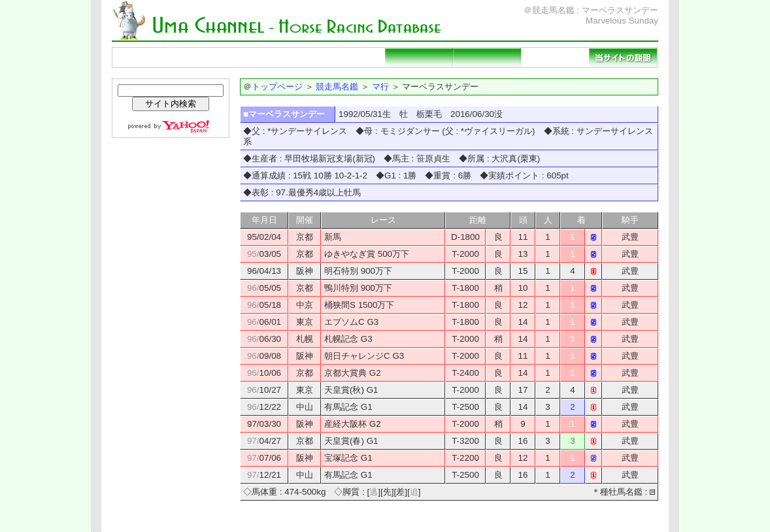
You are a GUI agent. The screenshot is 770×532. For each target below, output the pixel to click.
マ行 (380, 87)
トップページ (147, 58)
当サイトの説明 (623, 58)
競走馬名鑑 (215, 58)
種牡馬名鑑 (283, 58)
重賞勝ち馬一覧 (351, 58)
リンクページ (555, 58)
